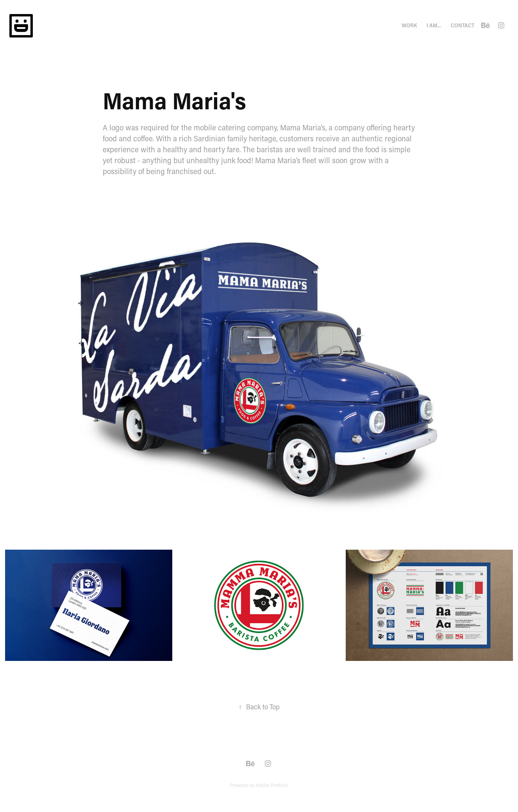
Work (409, 25)
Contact (463, 25)
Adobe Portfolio (272, 785)
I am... (434, 25)
